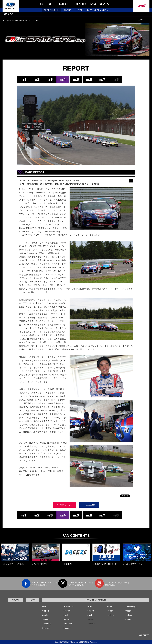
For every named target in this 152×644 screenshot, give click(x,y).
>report (45, 611)
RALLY (91, 607)
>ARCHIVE (144, 635)
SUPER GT (69, 607)
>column (46, 628)
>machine (47, 624)
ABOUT (15, 600)
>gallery (46, 615)
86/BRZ (28, 20)
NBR (44, 607)
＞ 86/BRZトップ (65, 505)
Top (4, 20)
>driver (45, 619)
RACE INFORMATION (96, 600)
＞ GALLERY (89, 505)
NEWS (33, 600)
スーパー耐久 (131, 607)
